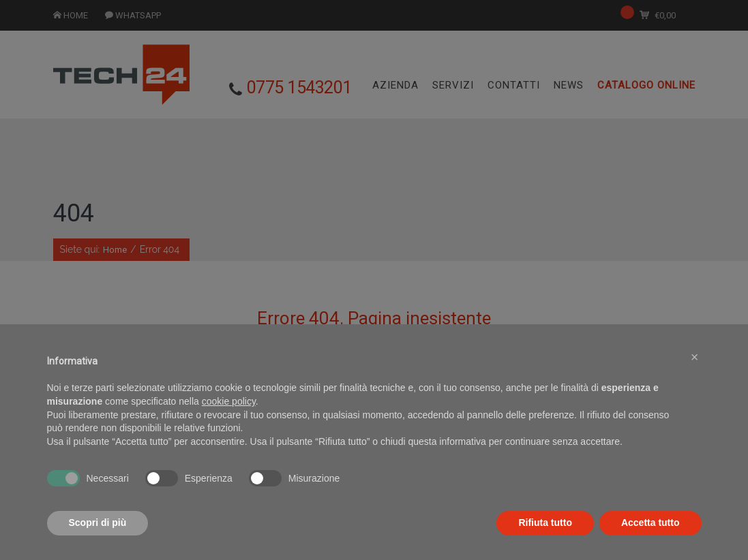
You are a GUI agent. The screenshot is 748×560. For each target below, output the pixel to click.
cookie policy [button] (229, 429)
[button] (695, 386)
